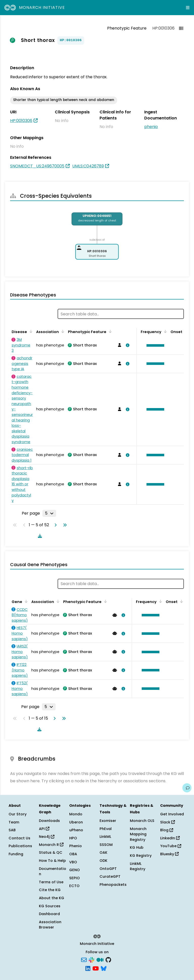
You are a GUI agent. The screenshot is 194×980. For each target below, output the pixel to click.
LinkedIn (170, 838)
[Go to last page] (64, 525)
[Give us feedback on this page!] (187, 788)
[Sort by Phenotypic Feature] (109, 331)
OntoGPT (108, 869)
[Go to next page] (55, 525)
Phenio (76, 846)
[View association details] (127, 345)
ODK (103, 861)
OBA (73, 854)
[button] (154, 345)
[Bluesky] (104, 968)
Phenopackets (113, 885)
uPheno (76, 830)
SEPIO (75, 878)
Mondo (76, 814)
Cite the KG (50, 890)
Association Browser (50, 925)
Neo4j (47, 837)
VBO (73, 862)
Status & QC (51, 852)
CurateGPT (110, 876)
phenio (151, 127)
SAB (12, 830)
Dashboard (49, 914)
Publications (20, 846)
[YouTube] (96, 968)
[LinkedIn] (88, 968)
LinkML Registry (138, 866)
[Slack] (91, 960)
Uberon (76, 822)
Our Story (18, 814)
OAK (103, 852)
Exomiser (108, 821)
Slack (167, 822)
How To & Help (52, 861)
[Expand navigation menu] (188, 8)
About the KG (52, 898)
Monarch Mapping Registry (138, 834)
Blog (167, 830)
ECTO (74, 886)
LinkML (105, 837)
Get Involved (172, 814)
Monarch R (51, 845)
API (44, 829)
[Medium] (100, 960)
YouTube (171, 846)
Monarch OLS (142, 821)
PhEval (106, 829)
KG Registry (141, 856)
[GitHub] (108, 960)
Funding (16, 854)
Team (14, 822)
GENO (75, 870)
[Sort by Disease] (30, 331)
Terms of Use (51, 882)
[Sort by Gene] (25, 601)
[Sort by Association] (62, 331)
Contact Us (19, 838)
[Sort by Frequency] (164, 331)
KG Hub (137, 847)
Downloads (49, 821)
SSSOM (106, 845)
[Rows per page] (49, 513)
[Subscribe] (84, 960)
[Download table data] (39, 536)
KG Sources (50, 906)
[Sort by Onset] (181, 601)
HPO (73, 838)
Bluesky (169, 854)
